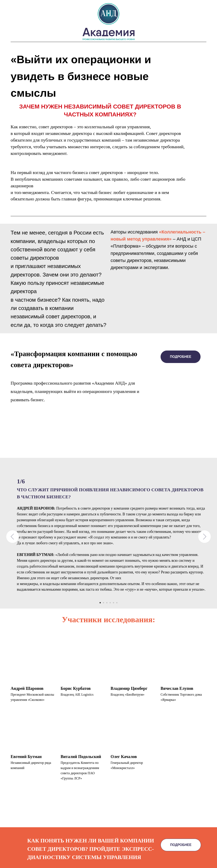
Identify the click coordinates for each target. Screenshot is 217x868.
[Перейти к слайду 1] (100, 603)
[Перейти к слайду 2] (104, 603)
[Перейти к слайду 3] (107, 603)
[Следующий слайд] (205, 537)
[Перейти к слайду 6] (117, 603)
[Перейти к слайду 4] (110, 603)
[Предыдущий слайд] (12, 537)
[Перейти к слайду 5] (113, 603)
